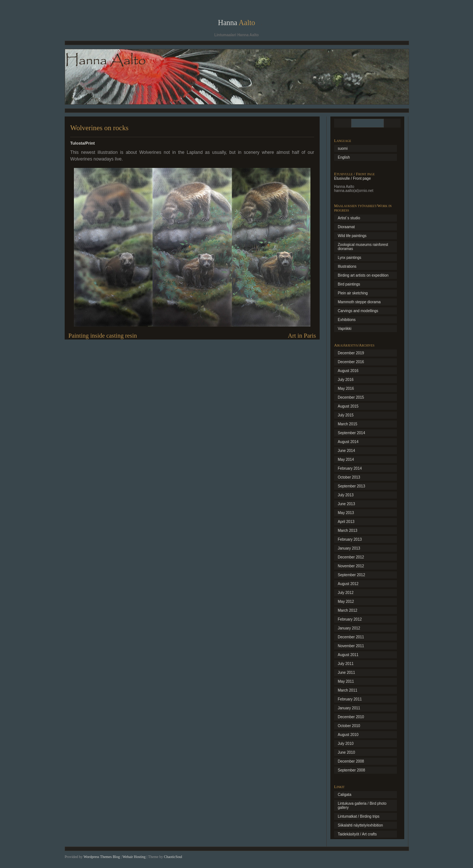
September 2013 (351, 486)
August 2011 (348, 655)
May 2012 (346, 602)
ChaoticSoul (173, 857)
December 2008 (351, 761)
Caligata (345, 795)
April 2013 (346, 522)
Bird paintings (349, 284)
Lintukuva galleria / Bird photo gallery (362, 805)
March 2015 (348, 424)
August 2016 (348, 371)
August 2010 (348, 735)
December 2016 (351, 362)
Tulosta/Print (82, 143)
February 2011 (350, 699)
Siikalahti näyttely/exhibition (360, 825)
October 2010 (349, 726)
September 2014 (351, 433)
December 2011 (351, 637)
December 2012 (351, 557)
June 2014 (346, 451)
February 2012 (350, 619)
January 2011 (349, 708)
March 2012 (348, 610)
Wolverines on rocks (99, 128)
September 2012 (351, 575)
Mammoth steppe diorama (359, 302)
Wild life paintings (352, 236)
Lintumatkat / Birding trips (359, 816)
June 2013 (346, 504)
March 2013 (348, 531)
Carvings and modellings (358, 311)
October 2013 (349, 477)
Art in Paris (302, 336)
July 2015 (346, 415)
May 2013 (346, 513)
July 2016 (346, 380)
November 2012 (351, 566)
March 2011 (348, 690)
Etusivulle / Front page (353, 178)
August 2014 (348, 442)
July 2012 (346, 593)
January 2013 (349, 548)
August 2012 (348, 584)
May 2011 (346, 681)
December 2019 (351, 353)
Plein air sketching (353, 293)
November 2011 (351, 646)
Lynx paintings (350, 258)
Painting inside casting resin (103, 336)
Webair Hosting (134, 857)
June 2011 (346, 673)
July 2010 (346, 744)
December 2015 (351, 397)
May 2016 (346, 389)
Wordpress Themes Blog (102, 857)
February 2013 (350, 539)
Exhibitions (347, 320)
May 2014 (346, 460)
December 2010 (351, 717)
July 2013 (346, 495)
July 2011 (346, 664)
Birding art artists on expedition (363, 275)
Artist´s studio (349, 218)
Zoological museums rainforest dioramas (363, 247)
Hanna (237, 23)
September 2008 (351, 770)
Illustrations (347, 266)
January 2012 (349, 628)
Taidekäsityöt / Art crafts (357, 834)
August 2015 (348, 406)
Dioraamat (346, 227)
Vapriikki (345, 329)
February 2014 (350, 468)
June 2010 (346, 752)
